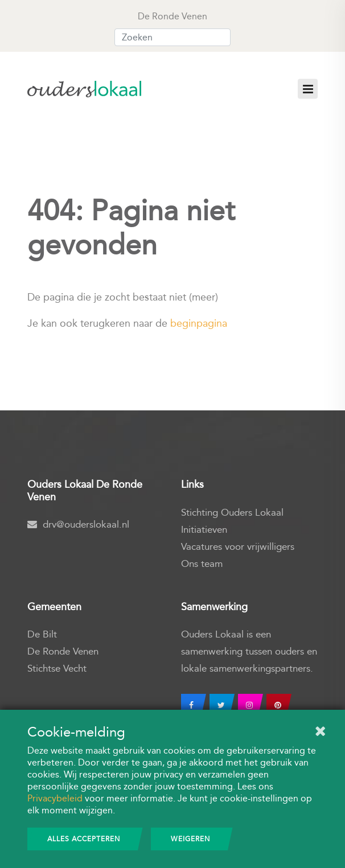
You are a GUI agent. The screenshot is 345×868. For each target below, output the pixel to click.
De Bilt (42, 634)
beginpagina (199, 323)
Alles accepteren (84, 839)
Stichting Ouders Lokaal (232, 513)
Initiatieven (204, 530)
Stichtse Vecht (57, 669)
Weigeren (190, 839)
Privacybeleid (55, 798)
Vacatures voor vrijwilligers (238, 547)
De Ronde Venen (63, 651)
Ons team (202, 564)
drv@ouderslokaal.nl (78, 524)
